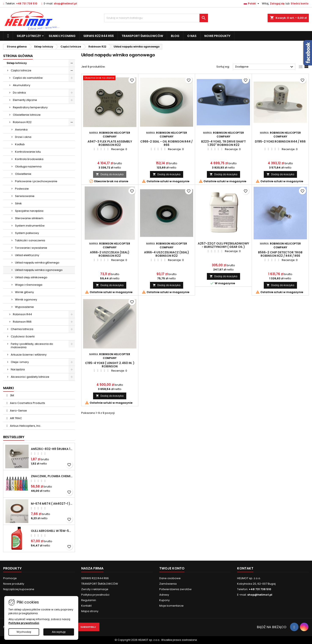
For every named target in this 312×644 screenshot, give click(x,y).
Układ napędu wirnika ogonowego (39, 270)
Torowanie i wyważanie (31, 248)
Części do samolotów (28, 78)
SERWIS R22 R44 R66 (99, 36)
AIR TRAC (16, 418)
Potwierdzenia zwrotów (175, 589)
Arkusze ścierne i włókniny (29, 355)
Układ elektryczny (27, 255)
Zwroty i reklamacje (95, 589)
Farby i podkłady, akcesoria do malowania (32, 346)
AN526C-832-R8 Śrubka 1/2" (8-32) (52, 449)
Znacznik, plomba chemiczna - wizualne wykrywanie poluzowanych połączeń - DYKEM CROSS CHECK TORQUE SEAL (52, 476)
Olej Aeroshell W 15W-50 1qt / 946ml (52, 531)
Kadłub (20, 144)
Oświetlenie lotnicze (27, 115)
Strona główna (18, 56)
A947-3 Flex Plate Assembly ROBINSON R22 (110, 143)
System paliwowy (27, 233)
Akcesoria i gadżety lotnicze (30, 377)
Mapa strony (90, 611)
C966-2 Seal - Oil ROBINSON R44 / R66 (166, 143)
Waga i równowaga (29, 285)
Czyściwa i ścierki (23, 336)
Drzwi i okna (23, 137)
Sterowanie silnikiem (29, 218)
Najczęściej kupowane (19, 589)
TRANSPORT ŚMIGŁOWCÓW (142, 36)
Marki (8, 388)
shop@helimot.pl (65, 3)
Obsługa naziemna (28, 166)
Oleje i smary (20, 362)
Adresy (164, 595)
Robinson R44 (22, 314)
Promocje (10, 578)
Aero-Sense (18, 411)
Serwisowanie (25, 196)
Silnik (18, 203)
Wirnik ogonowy (26, 300)
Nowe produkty (217, 36)
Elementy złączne (25, 100)
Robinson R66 (22, 322)
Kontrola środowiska (29, 159)
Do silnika (19, 93)
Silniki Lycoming (62, 36)
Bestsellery (14, 437)
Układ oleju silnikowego (31, 277)
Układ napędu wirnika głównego (37, 263)
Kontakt (86, 606)
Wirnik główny (24, 292)
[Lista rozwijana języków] (252, 4)
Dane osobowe (170, 578)
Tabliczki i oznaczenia (30, 240)
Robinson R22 (22, 122)
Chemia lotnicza (22, 329)
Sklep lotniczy (29, 36)
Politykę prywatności (24, 623)
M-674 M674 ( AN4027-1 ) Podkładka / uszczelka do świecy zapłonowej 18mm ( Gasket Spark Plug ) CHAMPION (52, 504)
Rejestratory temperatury (30, 107)
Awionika (21, 130)
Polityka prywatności (95, 595)
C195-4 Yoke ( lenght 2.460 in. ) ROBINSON (110, 365)
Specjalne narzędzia (29, 211)
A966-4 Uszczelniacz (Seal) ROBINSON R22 (167, 254)
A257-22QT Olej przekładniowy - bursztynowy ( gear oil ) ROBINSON (223, 247)
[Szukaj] (156, 18)
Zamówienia (168, 584)
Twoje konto (172, 568)
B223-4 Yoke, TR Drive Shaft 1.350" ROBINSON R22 (223, 143)
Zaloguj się (277, 3)
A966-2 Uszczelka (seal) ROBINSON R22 (110, 254)
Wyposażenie (24, 307)
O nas (192, 36)
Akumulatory (22, 85)
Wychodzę (24, 632)
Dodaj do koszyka (110, 174)
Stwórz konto (300, 3)
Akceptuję (59, 632)
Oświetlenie (23, 174)
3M (12, 395)
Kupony (164, 600)
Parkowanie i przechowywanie (36, 181)
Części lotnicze (21, 70)
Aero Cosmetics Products (27, 403)
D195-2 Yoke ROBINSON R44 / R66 (280, 141)
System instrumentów (30, 226)
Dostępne (265, 67)
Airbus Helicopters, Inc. (25, 426)
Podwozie (22, 189)
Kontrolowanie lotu (28, 152)
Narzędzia (18, 369)
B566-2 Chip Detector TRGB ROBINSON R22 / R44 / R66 (280, 254)
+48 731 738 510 (27, 3)
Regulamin (89, 600)
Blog (175, 36)
